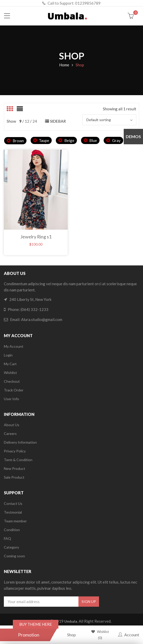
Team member (15, 521)
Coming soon (14, 556)
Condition (12, 530)
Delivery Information (20, 442)
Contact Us (13, 503)
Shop (71, 635)
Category (11, 547)
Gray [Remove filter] (116, 140)
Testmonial (13, 512)
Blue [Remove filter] (93, 140)
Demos (133, 136)
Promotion (29, 635)
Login (8, 355)
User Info (11, 399)
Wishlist (10, 373)
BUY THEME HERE (36, 624)
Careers (10, 433)
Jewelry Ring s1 (36, 237)
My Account (14, 346)
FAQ (7, 538)
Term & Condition (18, 460)
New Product (15, 468)
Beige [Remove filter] (69, 140)
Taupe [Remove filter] (44, 140)
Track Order (14, 390)
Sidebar (58, 121)
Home (64, 65)
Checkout (12, 381)
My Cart (10, 364)
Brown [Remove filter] (18, 141)
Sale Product (14, 477)
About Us (12, 425)
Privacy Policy (15, 451)
